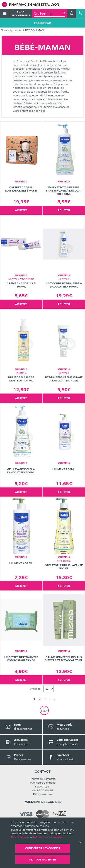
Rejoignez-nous (42, 794)
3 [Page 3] (45, 699)
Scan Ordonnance (21, 14)
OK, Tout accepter (42, 860)
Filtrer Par (42, 23)
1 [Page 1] (34, 699)
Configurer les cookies (42, 848)
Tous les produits (11, 30)
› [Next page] (50, 699)
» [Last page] (54, 699)
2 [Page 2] (40, 699)
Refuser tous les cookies (47, 837)
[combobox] (48, 14)
